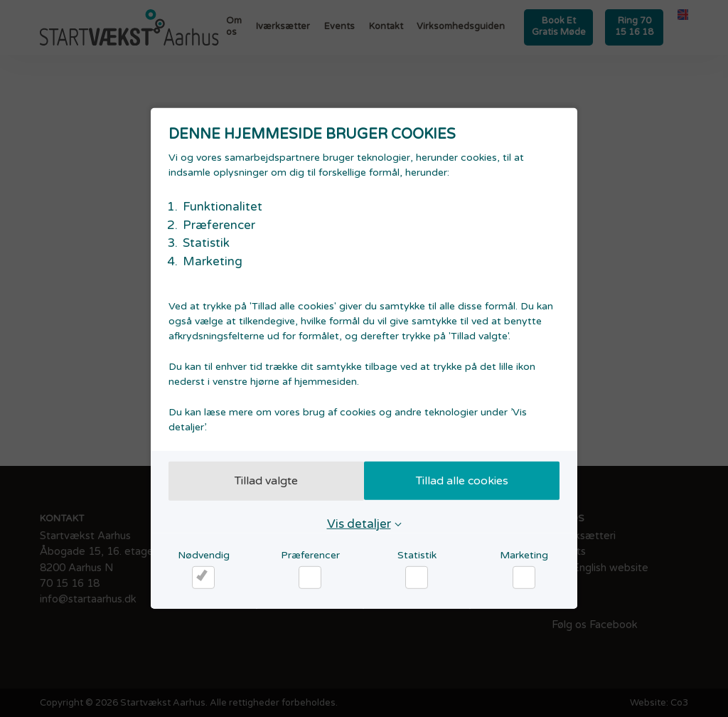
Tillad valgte (263, 481)
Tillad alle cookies (466, 481)
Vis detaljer (359, 523)
